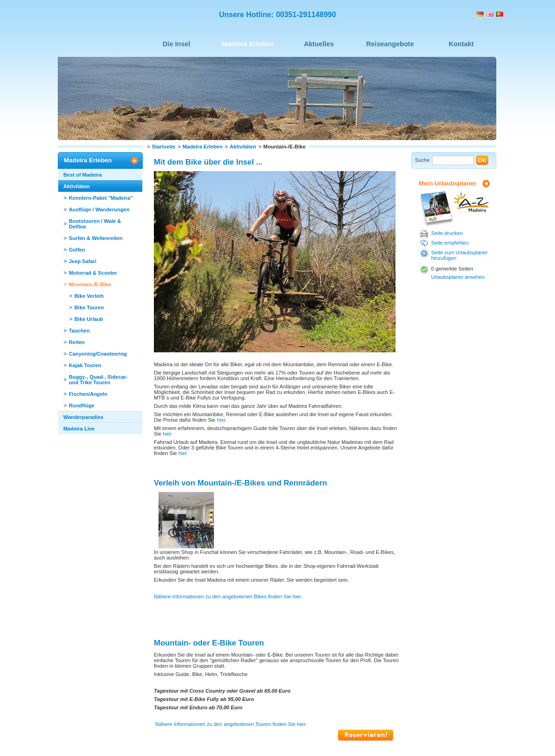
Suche (422, 160)
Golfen (77, 250)
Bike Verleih (89, 296)
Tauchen (79, 331)
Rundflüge (82, 406)
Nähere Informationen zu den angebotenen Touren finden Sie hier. (231, 672)
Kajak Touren (85, 365)
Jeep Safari (83, 261)
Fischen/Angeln (88, 394)
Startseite (164, 147)
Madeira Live (79, 429)
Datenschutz (211, 736)
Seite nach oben (228, 709)
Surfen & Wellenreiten (96, 238)
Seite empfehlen (450, 243)
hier (221, 420)
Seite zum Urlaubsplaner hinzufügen (460, 255)
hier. (167, 434)
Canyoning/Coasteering (98, 354)
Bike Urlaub (89, 319)
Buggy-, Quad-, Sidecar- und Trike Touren (98, 380)
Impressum (147, 736)
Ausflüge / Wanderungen (99, 209)
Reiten (77, 342)
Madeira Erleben (202, 147)
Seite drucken (447, 233)
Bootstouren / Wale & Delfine (95, 224)
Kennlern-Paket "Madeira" (101, 198)
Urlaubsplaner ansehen (458, 277)
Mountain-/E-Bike (90, 284)
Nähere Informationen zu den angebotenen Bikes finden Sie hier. (228, 545)
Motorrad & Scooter (93, 273)
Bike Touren (89, 307)
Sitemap (178, 736)
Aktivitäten (243, 147)
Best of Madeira (82, 175)
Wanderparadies (83, 417)
